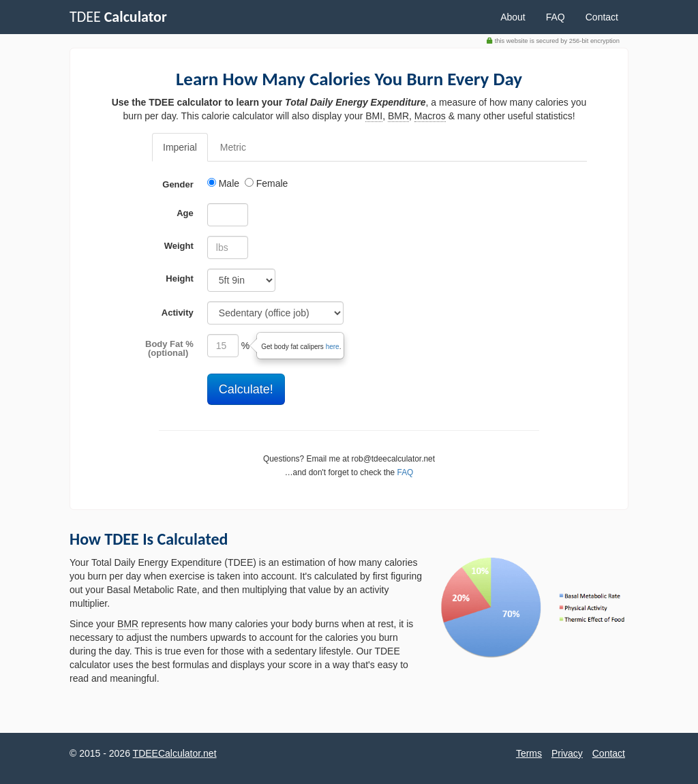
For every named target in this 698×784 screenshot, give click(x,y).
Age (185, 213)
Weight (179, 246)
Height (179, 278)
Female (267, 183)
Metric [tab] (233, 147)
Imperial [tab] (180, 147)
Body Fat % (169, 344)
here (333, 347)
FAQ (556, 17)
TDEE (118, 17)
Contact (602, 17)
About (513, 17)
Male (225, 183)
